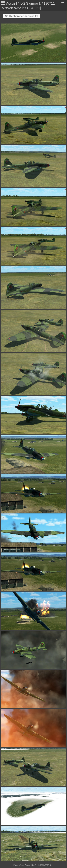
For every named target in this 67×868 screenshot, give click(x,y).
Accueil (11, 3)
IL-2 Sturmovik (30, 3)
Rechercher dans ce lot (24, 16)
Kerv (52, 865)
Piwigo (28, 865)
